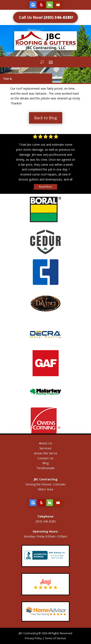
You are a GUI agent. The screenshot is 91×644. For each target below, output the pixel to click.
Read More (45, 187)
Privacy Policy (33, 638)
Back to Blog (46, 118)
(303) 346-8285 (45, 521)
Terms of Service (55, 638)
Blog (46, 463)
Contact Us (45, 458)
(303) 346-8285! (58, 17)
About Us (45, 443)
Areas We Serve (46, 453)
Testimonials (45, 468)
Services (45, 448)
